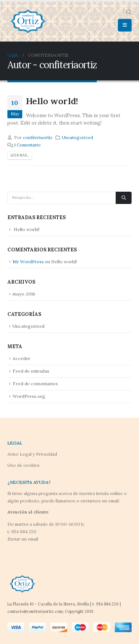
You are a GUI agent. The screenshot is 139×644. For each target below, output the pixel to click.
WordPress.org (29, 396)
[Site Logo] (28, 21)
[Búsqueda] (124, 198)
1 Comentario (27, 145)
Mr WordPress (28, 262)
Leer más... (20, 155)
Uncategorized (77, 137)
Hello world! (52, 101)
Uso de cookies (24, 465)
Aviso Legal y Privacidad (32, 454)
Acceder (21, 358)
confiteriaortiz (38, 137)
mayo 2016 (24, 294)
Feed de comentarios (35, 384)
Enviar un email (23, 539)
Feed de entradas (31, 371)
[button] (128, 12)
